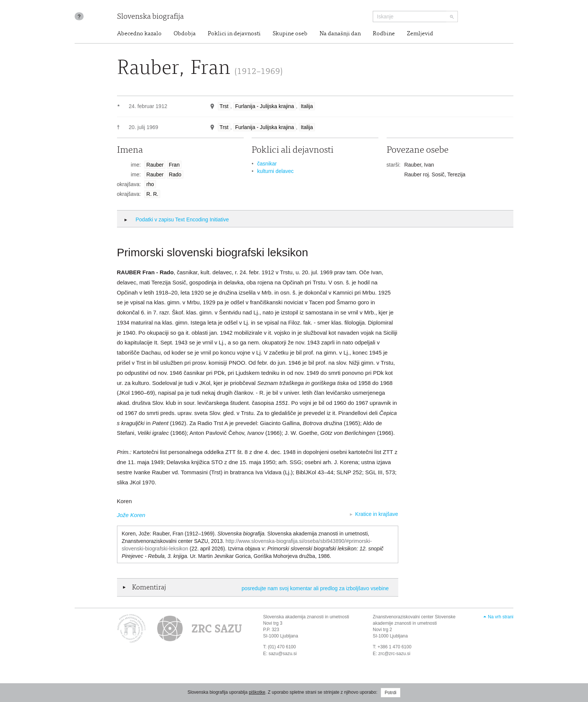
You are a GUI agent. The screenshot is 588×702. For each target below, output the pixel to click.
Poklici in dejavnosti (234, 34)
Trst (224, 106)
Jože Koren (131, 515)
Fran (174, 165)
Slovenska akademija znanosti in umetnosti (306, 617)
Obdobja (185, 34)
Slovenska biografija (150, 17)
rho (150, 184)
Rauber (155, 165)
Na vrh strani (501, 617)
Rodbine (384, 34)
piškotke (257, 692)
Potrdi (391, 693)
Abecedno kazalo (139, 34)
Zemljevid (420, 34)
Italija (307, 106)
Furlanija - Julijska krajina (265, 106)
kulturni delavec (275, 171)
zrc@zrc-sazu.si (394, 654)
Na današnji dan (340, 34)
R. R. (152, 194)
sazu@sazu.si (283, 654)
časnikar (267, 164)
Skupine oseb (290, 34)
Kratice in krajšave (376, 514)
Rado (175, 174)
